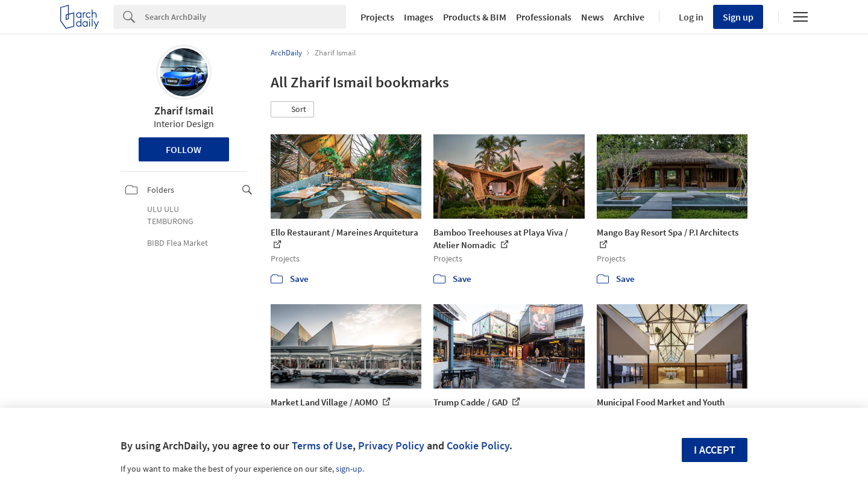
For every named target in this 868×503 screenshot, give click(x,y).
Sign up (738, 17)
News (593, 17)
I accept (715, 450)
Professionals (544, 17)
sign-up (349, 469)
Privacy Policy (391, 445)
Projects (377, 17)
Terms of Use (322, 445)
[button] (292, 110)
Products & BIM (475, 17)
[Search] (245, 17)
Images (419, 17)
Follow (184, 149)
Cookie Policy (478, 445)
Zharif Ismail (184, 111)
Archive (629, 17)
